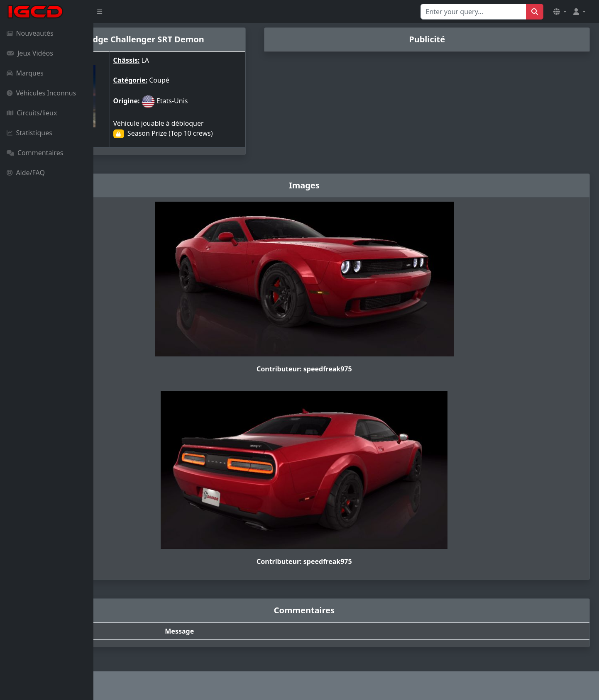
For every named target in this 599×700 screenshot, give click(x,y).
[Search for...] (473, 12)
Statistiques (29, 133)
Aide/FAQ (26, 173)
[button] (560, 12)
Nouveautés (30, 33)
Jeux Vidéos (30, 53)
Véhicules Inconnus (41, 93)
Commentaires (35, 153)
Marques (25, 73)
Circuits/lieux (32, 113)
